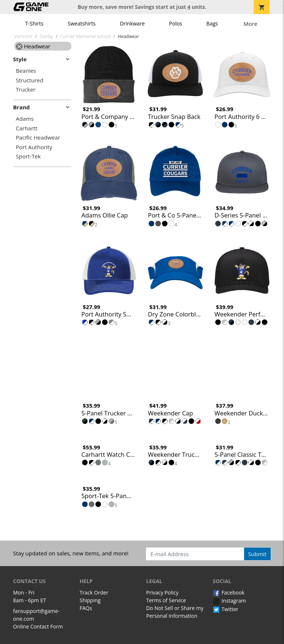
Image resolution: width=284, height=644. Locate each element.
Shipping (90, 600)
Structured (30, 80)
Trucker (26, 90)
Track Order (94, 592)
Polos (175, 23)
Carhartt (27, 128)
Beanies (26, 71)
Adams (25, 119)
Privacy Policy (162, 592)
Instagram (229, 601)
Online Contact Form (38, 626)
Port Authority (34, 147)
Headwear (33, 46)
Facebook (229, 592)
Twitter (225, 609)
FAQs (86, 608)
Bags (212, 23)
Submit (257, 554)
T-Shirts (34, 23)
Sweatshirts (82, 23)
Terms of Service (166, 600)
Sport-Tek (28, 156)
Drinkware (132, 23)
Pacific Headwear (38, 138)
